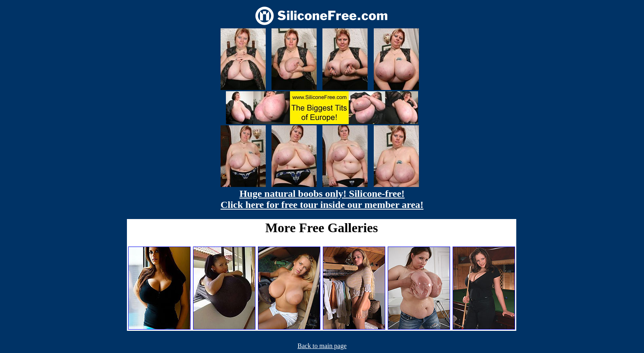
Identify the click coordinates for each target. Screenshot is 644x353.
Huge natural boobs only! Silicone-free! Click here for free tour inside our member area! (322, 199)
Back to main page (322, 346)
